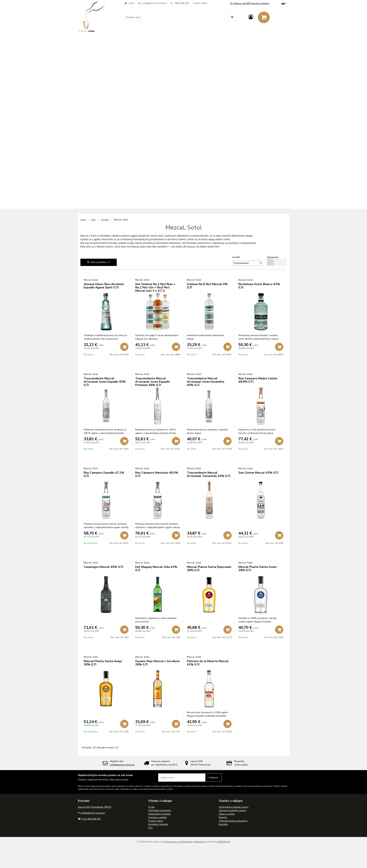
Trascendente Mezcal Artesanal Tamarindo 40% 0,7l (209, 474)
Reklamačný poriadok (159, 814)
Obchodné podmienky (160, 810)
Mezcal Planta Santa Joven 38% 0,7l (257, 569)
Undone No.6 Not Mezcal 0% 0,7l (207, 286)
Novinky (223, 817)
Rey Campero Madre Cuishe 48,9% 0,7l (258, 380)
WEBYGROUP (223, 842)
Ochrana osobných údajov (232, 810)
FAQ (150, 828)
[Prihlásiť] (251, 17)
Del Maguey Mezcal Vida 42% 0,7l (156, 569)
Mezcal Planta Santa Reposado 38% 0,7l (209, 569)
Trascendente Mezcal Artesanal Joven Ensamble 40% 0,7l (206, 382)
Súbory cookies (227, 814)
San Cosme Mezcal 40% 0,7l (258, 473)
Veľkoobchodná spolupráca (233, 821)
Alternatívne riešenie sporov (234, 807)
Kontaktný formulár (158, 824)
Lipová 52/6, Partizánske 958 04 (95, 807)
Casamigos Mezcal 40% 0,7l (103, 567)
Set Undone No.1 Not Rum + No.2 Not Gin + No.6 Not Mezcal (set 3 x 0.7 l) (155, 287)
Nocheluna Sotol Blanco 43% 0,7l (259, 286)
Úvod (131, 3)
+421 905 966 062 (91, 819)
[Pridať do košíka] (124, 347)
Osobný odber (156, 821)
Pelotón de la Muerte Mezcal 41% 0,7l (208, 663)
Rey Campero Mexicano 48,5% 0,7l (157, 474)
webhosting (199, 842)
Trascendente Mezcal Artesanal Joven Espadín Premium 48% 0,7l (152, 382)
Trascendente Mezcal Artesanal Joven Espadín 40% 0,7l (105, 382)
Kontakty (223, 824)
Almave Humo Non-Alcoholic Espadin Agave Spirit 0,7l (104, 286)
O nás (151, 807)
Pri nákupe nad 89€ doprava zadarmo (250, 3)
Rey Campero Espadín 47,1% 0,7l (104, 474)
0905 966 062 (182, 3)
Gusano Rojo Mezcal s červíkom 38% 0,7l (157, 663)
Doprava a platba (157, 817)
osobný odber (200, 3)
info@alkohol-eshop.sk (155, 3)
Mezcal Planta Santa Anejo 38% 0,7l (103, 663)
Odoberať (213, 778)
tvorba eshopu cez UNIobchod (178, 842)
